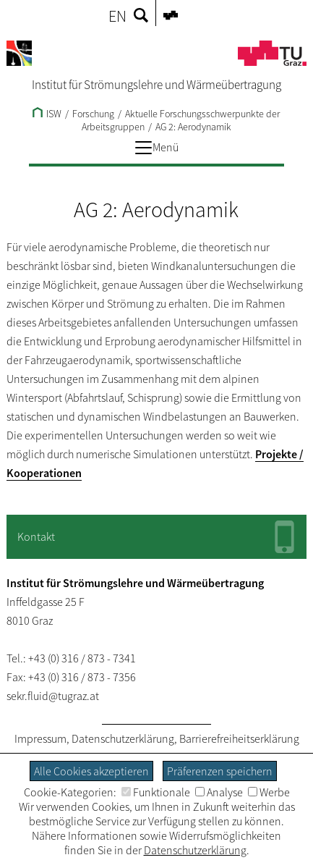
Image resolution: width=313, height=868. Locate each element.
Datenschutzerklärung (123, 738)
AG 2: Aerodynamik (193, 127)
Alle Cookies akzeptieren (91, 771)
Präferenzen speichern (220, 771)
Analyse (219, 792)
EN (117, 16)
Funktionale (156, 792)
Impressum (40, 738)
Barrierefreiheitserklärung (239, 738)
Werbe (269, 792)
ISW (47, 114)
